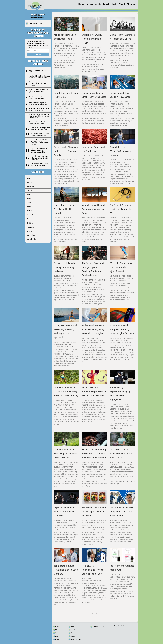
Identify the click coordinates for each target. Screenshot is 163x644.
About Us (131, 4)
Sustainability (32, 239)
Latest (106, 4)
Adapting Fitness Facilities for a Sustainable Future (39, 123)
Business (31, 186)
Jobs (29, 203)
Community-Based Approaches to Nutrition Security (37, 84)
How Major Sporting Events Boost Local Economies (40, 129)
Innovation (31, 235)
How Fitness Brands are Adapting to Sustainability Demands (40, 158)
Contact (73, 633)
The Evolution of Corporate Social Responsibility (39, 98)
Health (114, 4)
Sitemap (73, 636)
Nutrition (30, 223)
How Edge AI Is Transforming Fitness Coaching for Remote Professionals (39, 116)
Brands (30, 207)
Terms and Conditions (99, 627)
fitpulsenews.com (36, 23)
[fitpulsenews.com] (36, 5)
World (122, 4)
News (29, 199)
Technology (31, 215)
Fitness (89, 4)
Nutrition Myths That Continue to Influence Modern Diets (40, 77)
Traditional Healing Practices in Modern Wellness (39, 109)
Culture (30, 211)
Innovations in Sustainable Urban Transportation (40, 134)
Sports (98, 4)
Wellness (31, 227)
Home (81, 4)
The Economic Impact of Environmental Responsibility (39, 104)
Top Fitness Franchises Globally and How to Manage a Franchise (39, 150)
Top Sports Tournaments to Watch (39, 71)
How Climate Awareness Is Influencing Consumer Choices (38, 91)
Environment (32, 219)
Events (30, 231)
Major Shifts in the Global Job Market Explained (40, 165)
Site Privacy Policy (76, 639)
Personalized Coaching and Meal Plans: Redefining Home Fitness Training (40, 142)
